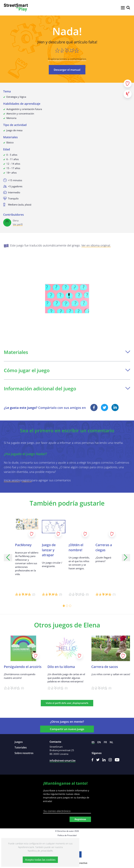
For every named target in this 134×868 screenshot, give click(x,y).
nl (111, 742)
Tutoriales (21, 747)
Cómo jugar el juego (67, 370)
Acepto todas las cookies (40, 860)
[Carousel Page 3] (70, 606)
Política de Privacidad (67, 835)
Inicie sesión (12, 480)
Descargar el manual (67, 70)
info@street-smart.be (63, 761)
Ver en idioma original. (96, 245)
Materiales (67, 352)
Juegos (19, 742)
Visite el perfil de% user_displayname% (67, 703)
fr (105, 742)
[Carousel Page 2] (67, 606)
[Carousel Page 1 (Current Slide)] (64, 606)
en (99, 742)
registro (27, 480)
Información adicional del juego (67, 389)
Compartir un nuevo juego (67, 729)
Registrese (80, 819)
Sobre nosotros (24, 753)
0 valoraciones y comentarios (67, 59)
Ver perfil (18, 224)
